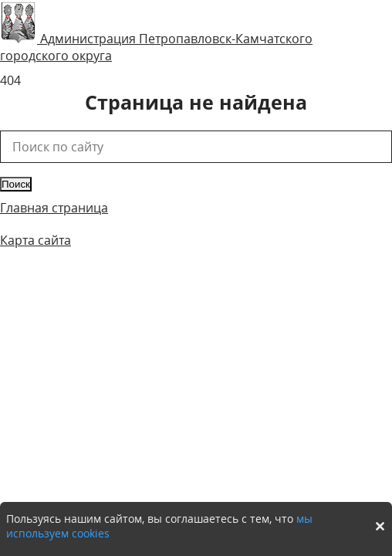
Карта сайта (35, 240)
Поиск (16, 184)
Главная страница (54, 208)
